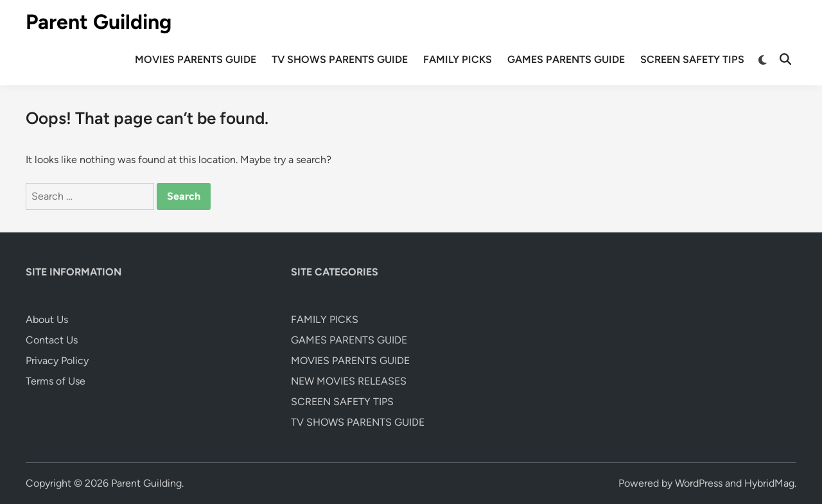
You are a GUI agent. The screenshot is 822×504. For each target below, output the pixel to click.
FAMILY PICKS (458, 59)
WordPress (699, 483)
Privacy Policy (57, 361)
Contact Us (52, 340)
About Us (47, 319)
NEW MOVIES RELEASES (349, 381)
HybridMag (769, 483)
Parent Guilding (99, 22)
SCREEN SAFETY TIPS (692, 59)
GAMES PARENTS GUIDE (566, 59)
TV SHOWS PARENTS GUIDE (340, 59)
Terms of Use (56, 381)
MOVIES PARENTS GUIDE (196, 59)
